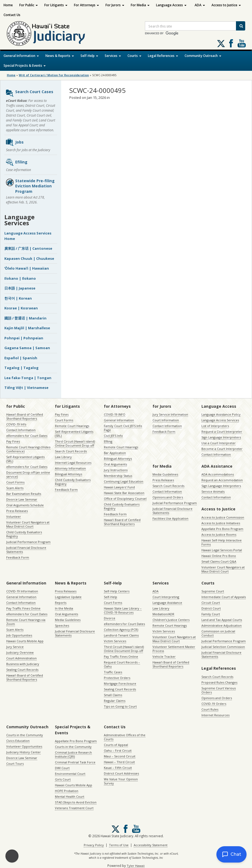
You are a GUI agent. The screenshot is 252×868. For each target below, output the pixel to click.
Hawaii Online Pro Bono (219, 556)
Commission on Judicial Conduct (218, 633)
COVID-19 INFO (115, 414)
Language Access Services (220, 420)
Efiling (16, 162)
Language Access (171, 5)
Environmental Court (70, 774)
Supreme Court (213, 591)
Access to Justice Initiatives (221, 523)
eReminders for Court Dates (27, 436)
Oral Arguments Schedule (25, 505)
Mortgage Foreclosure (120, 683)
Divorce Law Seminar (22, 499)
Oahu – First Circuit (118, 750)
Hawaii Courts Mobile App (25, 641)
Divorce (110, 618)
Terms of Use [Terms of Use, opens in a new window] (119, 845)
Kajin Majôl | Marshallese (27, 328)
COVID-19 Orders (214, 704)
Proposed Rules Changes (219, 682)
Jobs (15, 142)
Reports (61, 603)
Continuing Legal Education (124, 481)
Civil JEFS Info (113, 436)
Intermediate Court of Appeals (224, 597)
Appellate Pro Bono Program (222, 529)
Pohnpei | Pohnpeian (24, 338)
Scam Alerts (15, 488)
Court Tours (15, 764)
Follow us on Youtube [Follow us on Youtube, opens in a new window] (242, 43)
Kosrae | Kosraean (21, 308)
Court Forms (15, 482)
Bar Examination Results (24, 494)
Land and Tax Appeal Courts (222, 620)
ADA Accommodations (218, 474)
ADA (200, 5)
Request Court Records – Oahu (122, 664)
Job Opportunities (19, 635)
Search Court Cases (29, 93)
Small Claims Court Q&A (219, 561)
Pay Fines (13, 441)
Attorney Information (70, 468)
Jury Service (15, 647)
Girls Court (63, 779)
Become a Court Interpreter (222, 449)
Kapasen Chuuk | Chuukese (29, 258)
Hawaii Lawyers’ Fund (119, 487)
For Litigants (56, 5)
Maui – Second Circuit (120, 756)
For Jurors (115, 5)
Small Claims (113, 695)
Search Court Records (71, 451)
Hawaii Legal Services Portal (222, 550)
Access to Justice (226, 5)
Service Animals (213, 491)
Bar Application (115, 453)
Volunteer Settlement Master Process (174, 649)
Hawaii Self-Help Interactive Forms (222, 542)
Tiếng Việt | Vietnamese (26, 388)
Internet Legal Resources (73, 463)
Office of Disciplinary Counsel (125, 499)
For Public (29, 5)
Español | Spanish (21, 358)
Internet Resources (215, 715)
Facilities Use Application (170, 518)
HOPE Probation (67, 791)
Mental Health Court (70, 797)
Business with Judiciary (23, 664)
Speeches (62, 625)
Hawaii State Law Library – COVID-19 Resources (123, 610)
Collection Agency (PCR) (121, 630)
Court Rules (210, 709)
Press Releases (17, 511)
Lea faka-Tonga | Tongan (28, 378)
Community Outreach (203, 56)
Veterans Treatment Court (74, 808)
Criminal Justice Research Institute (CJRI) (73, 754)
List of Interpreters (215, 426)
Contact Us (12, 15)
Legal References (163, 56)
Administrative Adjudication (222, 625)
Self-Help (89, 56)
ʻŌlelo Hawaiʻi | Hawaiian (27, 268)
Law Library (63, 457)
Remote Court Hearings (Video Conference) (28, 449)
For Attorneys (86, 5)
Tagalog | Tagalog (21, 368)
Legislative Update (68, 597)
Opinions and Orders (168, 497)
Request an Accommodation (222, 480)
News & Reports (60, 56)
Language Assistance (167, 603)
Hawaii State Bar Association (124, 493)
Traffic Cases (113, 672)
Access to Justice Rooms (219, 534)
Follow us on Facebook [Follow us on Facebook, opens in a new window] (231, 43)
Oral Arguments (115, 464)
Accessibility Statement (151, 845)
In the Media (64, 608)
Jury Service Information (170, 414)
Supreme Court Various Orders (219, 690)
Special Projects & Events (25, 66)
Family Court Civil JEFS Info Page (123, 428)
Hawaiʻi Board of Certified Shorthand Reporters (25, 416)
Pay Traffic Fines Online (23, 608)
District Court (211, 608)
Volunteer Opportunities (24, 746)
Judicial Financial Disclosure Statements (26, 550)
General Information (21, 56)
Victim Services (115, 641)
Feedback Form (18, 557)
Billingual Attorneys (118, 459)
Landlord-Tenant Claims (121, 635)
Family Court (211, 614)
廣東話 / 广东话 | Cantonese (28, 248)
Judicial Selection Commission (223, 647)
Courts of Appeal (116, 745)
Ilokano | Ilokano (20, 278)
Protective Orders (117, 678)
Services (113, 56)
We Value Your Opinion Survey (121, 781)
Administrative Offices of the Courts (125, 737)
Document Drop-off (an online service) (28, 474)
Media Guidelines (165, 474)
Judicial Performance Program (28, 542)
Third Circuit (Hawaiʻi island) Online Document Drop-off (75, 443)
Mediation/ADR (163, 614)
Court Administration (21, 658)
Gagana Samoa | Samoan (27, 348)
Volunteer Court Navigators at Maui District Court (28, 524)
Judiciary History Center (24, 752)
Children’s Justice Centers (171, 620)
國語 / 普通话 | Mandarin (25, 318)
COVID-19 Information (22, 591)
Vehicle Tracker (164, 657)
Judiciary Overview (20, 652)
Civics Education (18, 741)
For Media (140, 5)
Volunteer (14, 517)
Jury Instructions (116, 470)
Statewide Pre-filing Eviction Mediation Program (30, 186)
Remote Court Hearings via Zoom (26, 622)
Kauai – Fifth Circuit (118, 768)
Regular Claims (115, 701)
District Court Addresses (121, 773)
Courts (134, 56)
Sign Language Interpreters (221, 437)
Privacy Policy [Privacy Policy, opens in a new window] (94, 845)
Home (8, 5)
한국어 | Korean (18, 298)
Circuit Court (211, 603)
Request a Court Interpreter (222, 432)
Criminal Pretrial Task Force (75, 762)
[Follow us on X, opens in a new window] (221, 44)
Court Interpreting (166, 597)
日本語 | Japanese (20, 288)
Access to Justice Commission (223, 517)
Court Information (166, 420)
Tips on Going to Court (120, 706)
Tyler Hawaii (136, 866)
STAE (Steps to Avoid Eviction (76, 802)
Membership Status (118, 476)
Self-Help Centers (117, 591)
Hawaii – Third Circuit (119, 762)
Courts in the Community (25, 735)
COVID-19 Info (16, 424)
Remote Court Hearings (72, 426)
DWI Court (62, 768)
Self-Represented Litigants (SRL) (25, 459)
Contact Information (21, 430)
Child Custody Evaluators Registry (24, 534)
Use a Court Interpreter (219, 443)
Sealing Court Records (22, 670)
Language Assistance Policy (221, 414)
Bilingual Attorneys (69, 474)
